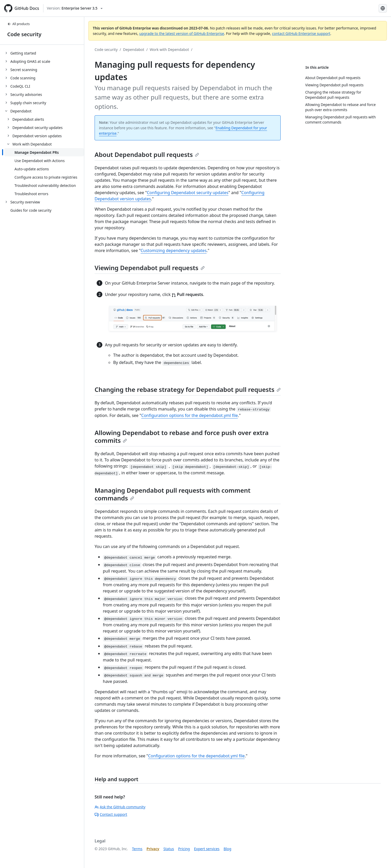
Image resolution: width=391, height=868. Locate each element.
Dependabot (134, 50)
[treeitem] (44, 53)
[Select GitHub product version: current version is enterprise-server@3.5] (75, 8)
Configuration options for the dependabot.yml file (190, 415)
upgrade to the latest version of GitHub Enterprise (182, 33)
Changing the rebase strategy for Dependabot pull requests (188, 389)
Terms (137, 849)
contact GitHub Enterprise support (301, 33)
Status (169, 849)
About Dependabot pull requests (147, 154)
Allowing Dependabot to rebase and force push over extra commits (182, 436)
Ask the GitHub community (120, 807)
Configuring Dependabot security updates (188, 193)
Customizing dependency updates (174, 250)
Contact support (111, 814)
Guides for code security (31, 210)
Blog (227, 849)
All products (18, 24)
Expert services (207, 849)
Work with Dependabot (169, 50)
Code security (24, 34)
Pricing (184, 849)
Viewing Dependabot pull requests (150, 268)
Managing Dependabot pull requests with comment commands (172, 494)
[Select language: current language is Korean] (383, 8)
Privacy (153, 849)
